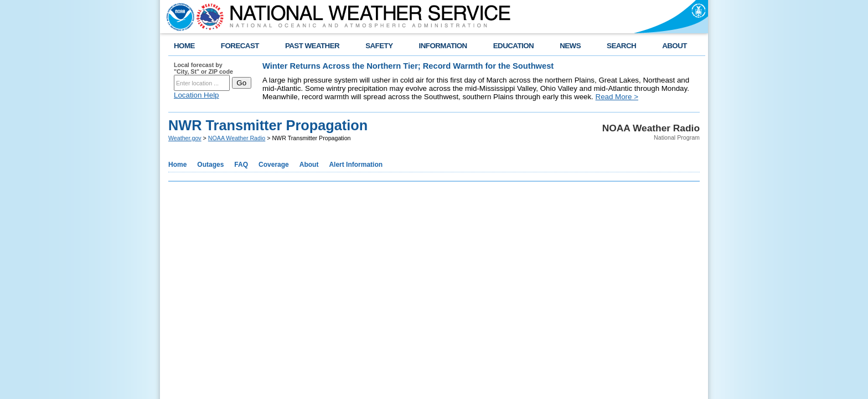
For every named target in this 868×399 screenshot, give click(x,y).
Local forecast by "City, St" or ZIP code (203, 68)
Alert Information (356, 165)
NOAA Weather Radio (237, 138)
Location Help (197, 95)
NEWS (570, 46)
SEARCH (621, 46)
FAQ (241, 165)
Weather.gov (185, 138)
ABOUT (675, 46)
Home (177, 165)
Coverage (274, 165)
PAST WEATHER (312, 46)
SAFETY (379, 46)
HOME (184, 46)
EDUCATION (513, 46)
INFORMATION (443, 46)
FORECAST (240, 46)
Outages (210, 165)
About (309, 165)
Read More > (617, 97)
